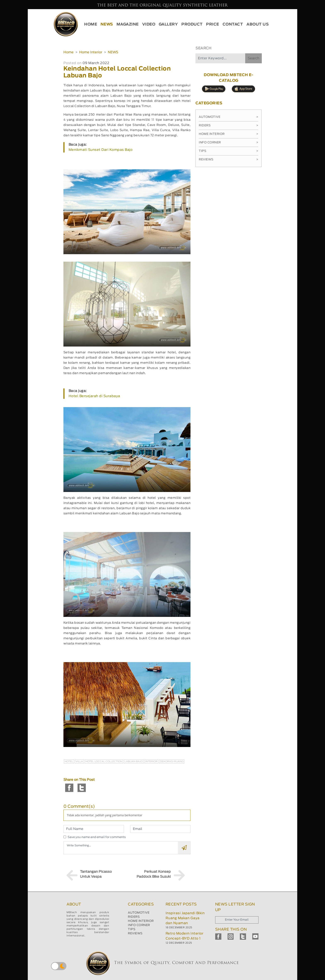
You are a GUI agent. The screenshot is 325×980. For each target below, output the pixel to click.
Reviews (229, 160)
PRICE (213, 24)
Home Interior (91, 52)
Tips (229, 151)
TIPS (132, 929)
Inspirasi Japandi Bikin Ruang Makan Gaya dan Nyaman (185, 918)
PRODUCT (192, 24)
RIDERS (134, 917)
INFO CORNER (139, 925)
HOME (91, 24)
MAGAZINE (128, 24)
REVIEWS (135, 934)
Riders (229, 126)
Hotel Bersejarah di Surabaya (94, 396)
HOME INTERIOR (141, 921)
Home (69, 52)
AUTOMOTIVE (139, 913)
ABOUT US (258, 24)
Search (253, 58)
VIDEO (149, 24)
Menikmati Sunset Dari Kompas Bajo (101, 150)
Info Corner (229, 143)
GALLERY (168, 24)
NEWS (107, 24)
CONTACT (233, 24)
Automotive (229, 117)
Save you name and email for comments (97, 837)
